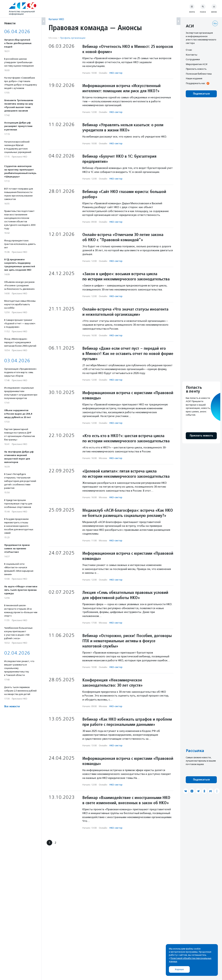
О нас (189, 50)
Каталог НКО (56, 19)
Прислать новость (196, 69)
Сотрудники (193, 59)
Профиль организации (73, 38)
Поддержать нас (195, 83)
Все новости (12, 706)
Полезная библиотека (199, 74)
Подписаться (201, 94)
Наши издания (194, 78)
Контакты (191, 55)
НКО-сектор (116, 73)
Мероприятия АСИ (197, 64)
